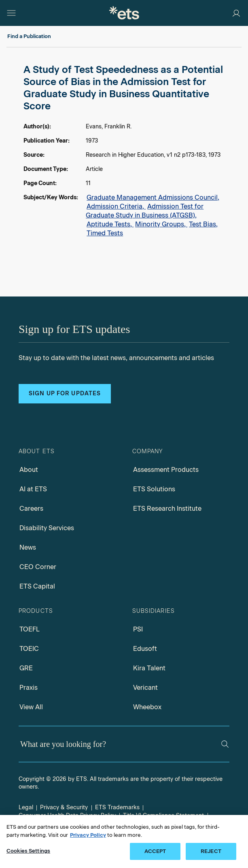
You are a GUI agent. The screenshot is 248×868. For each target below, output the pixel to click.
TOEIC (29, 649)
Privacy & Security (64, 807)
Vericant (145, 688)
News (28, 547)
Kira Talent (149, 668)
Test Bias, (203, 224)
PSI (138, 629)
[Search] (225, 744)
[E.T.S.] (124, 13)
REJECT (211, 851)
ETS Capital (37, 586)
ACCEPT (155, 851)
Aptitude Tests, (110, 224)
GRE (26, 668)
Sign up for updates (65, 393)
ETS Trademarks (117, 807)
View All (31, 707)
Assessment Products (166, 470)
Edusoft (145, 649)
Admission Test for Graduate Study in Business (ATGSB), (145, 211)
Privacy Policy (88, 835)
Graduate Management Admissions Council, (153, 197)
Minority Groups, (161, 224)
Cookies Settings (28, 851)
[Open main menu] (11, 13)
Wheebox (147, 707)
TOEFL (30, 629)
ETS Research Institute (167, 509)
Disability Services (47, 528)
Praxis (29, 688)
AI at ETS (33, 489)
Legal (26, 807)
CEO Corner (38, 567)
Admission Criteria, (116, 206)
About (29, 470)
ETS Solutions (154, 489)
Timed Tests (105, 233)
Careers (31, 509)
